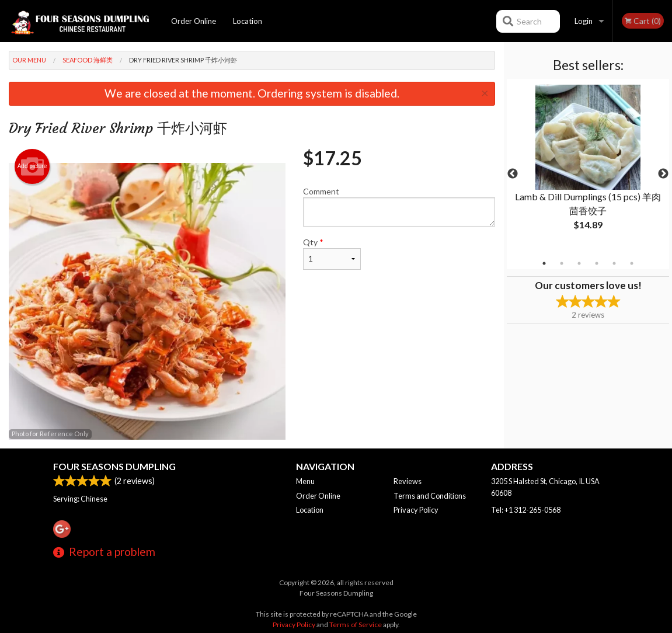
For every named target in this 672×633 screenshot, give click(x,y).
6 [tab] (632, 263)
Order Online (194, 21)
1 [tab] (544, 263)
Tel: (526, 510)
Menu (305, 481)
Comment (399, 206)
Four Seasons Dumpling (114, 466)
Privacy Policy (416, 510)
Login (584, 21)
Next (663, 174)
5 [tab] (614, 263)
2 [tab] (562, 263)
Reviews (408, 481)
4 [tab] (597, 263)
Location (248, 21)
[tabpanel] (588, 167)
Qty (332, 253)
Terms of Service (356, 625)
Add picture (32, 166)
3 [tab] (579, 263)
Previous (513, 174)
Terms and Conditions (430, 496)
